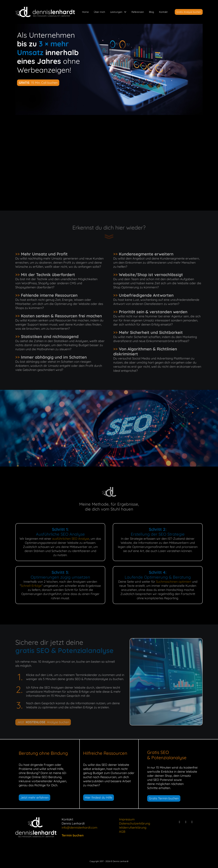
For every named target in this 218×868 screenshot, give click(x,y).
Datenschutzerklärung (135, 823)
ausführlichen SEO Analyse (71, 539)
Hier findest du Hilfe (99, 797)
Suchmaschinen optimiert (174, 582)
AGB (122, 832)
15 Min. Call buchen (38, 83)
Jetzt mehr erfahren (34, 797)
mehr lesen (168, 182)
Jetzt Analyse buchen (43, 722)
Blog (151, 12)
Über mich (99, 12)
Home (85, 12)
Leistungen (116, 12)
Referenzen (138, 12)
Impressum (127, 819)
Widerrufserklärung (133, 827)
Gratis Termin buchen (164, 798)
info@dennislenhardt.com (79, 827)
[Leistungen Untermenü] (125, 12)
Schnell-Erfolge (31, 586)
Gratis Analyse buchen (189, 12)
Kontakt (163, 12)
